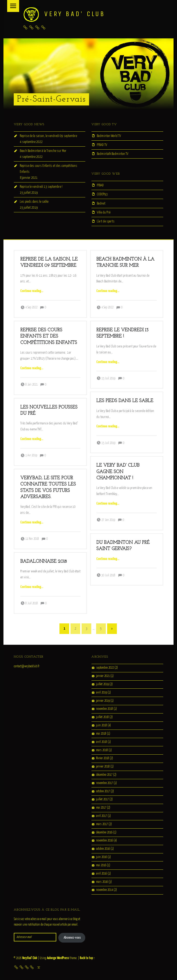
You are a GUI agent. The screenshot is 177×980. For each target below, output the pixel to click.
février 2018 (103, 758)
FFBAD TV (102, 145)
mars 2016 (102, 882)
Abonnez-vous (72, 938)
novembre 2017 (105, 783)
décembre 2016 (104, 832)
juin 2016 (102, 857)
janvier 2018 (103, 767)
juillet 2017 (102, 800)
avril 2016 (102, 874)
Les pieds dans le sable (34, 202)
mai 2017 (101, 808)
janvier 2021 (103, 676)
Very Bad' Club (30, 958)
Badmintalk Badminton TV (113, 154)
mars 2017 (102, 824)
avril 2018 (102, 742)
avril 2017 (102, 816)
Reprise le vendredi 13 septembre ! (41, 187)
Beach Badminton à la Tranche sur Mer (43, 151)
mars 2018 (102, 750)
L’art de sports (106, 221)
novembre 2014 (105, 890)
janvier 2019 (103, 701)
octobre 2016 (103, 849)
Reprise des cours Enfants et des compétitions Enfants (49, 337)
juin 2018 (102, 725)
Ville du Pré (104, 212)
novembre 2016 (105, 841)
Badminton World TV (109, 136)
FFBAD (100, 185)
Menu (13, 6)
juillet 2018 (102, 717)
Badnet (101, 203)
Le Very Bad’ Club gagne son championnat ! (118, 472)
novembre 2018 (105, 709)
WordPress (63, 958)
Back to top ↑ (87, 958)
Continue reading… (32, 291)
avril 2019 (102, 693)
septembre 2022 (105, 668)
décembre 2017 (104, 775)
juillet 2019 (102, 684)
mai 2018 (101, 734)
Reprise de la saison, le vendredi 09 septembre (48, 136)
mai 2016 (101, 865)
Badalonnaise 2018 (44, 562)
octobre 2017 (103, 791)
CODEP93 (102, 194)
